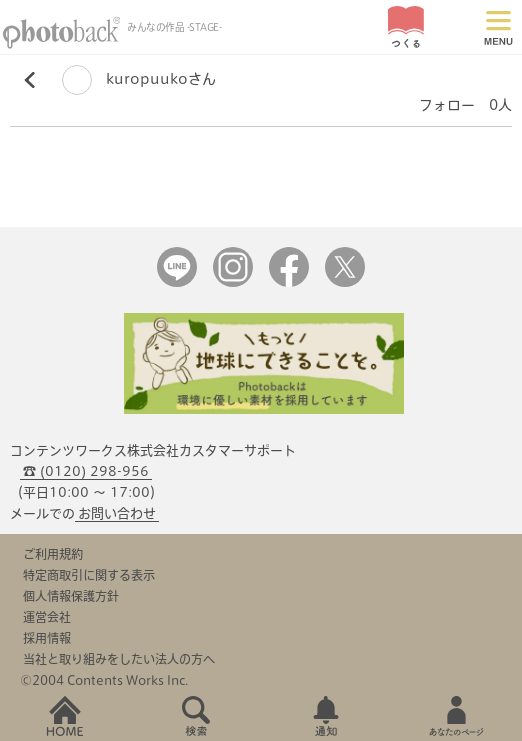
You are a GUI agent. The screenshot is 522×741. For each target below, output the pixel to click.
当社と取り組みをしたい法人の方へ (119, 659)
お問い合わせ (117, 513)
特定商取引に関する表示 (89, 575)
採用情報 (47, 638)
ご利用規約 (53, 554)
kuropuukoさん (139, 79)
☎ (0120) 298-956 (86, 471)
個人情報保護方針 (71, 596)
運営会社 (47, 617)
